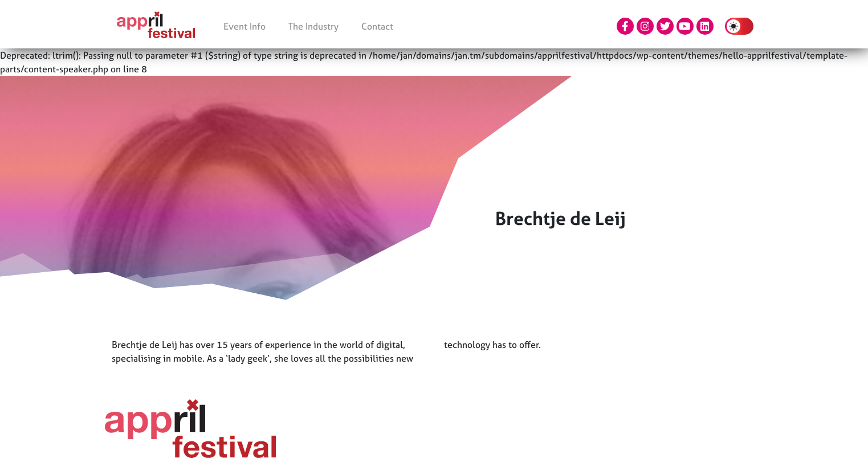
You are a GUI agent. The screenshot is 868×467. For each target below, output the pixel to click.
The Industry (313, 26)
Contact (377, 26)
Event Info (244, 26)
